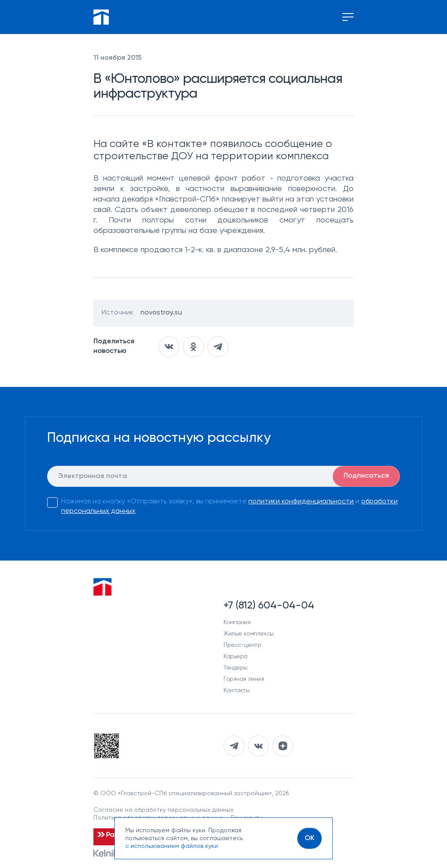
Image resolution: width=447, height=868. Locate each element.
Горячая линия (244, 679)
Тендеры (236, 668)
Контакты (237, 690)
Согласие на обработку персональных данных (163, 810)
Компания (237, 622)
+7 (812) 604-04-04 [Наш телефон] (269, 605)
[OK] (309, 838)
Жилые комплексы (249, 634)
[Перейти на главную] (101, 17)
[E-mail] (223, 476)
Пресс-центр (242, 645)
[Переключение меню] (348, 17)
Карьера (236, 656)
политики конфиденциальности (301, 502)
